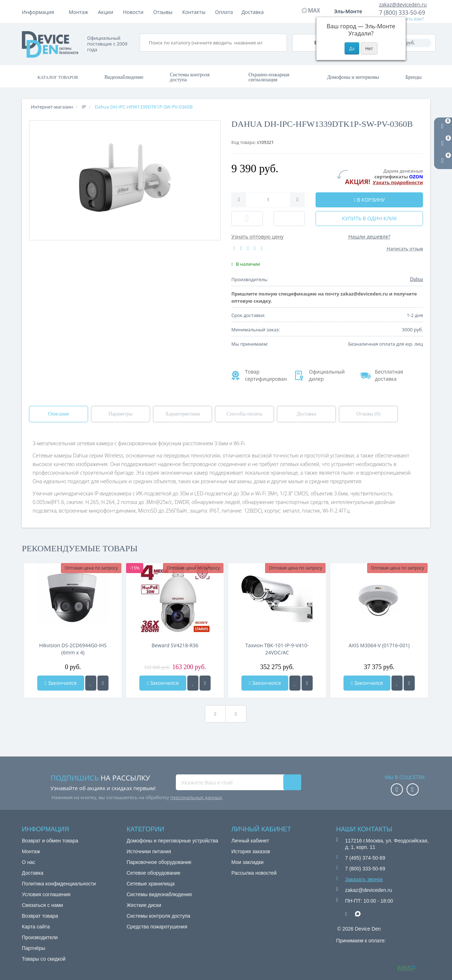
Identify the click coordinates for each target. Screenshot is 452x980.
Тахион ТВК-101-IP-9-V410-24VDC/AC (277, 649)
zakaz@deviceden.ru (403, 4)
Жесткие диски (144, 905)
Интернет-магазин (52, 107)
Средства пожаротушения (157, 927)
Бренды (413, 77)
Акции (165, 12)
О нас (28, 862)
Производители (40, 937)
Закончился (61, 683)
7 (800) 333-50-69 (402, 13)
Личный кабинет (250, 841)
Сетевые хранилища (151, 884)
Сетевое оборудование (154, 873)
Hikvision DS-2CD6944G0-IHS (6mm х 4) (73, 649)
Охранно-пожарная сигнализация (269, 77)
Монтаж (79, 12)
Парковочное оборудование (159, 862)
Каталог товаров (58, 77)
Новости (193, 12)
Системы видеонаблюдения (159, 894)
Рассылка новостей (254, 873)
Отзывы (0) (368, 414)
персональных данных (196, 797)
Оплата (107, 12)
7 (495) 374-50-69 (365, 858)
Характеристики (182, 414)
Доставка (136, 12)
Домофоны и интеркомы (353, 77)
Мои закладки (247, 862)
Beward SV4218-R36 (175, 645)
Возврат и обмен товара (50, 841)
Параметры (121, 414)
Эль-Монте (351, 11)
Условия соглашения (46, 894)
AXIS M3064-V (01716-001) (379, 645)
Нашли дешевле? (369, 237)
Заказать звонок (364, 879)
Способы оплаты (244, 414)
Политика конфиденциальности (59, 884)
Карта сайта (36, 927)
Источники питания (149, 851)
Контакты (253, 12)
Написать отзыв (405, 249)
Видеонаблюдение (124, 77)
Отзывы (222, 12)
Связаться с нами (42, 905)
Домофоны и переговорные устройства (173, 841)
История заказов (251, 851)
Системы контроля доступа (190, 77)
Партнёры (33, 948)
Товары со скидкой (44, 959)
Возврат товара (40, 916)
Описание (59, 414)
